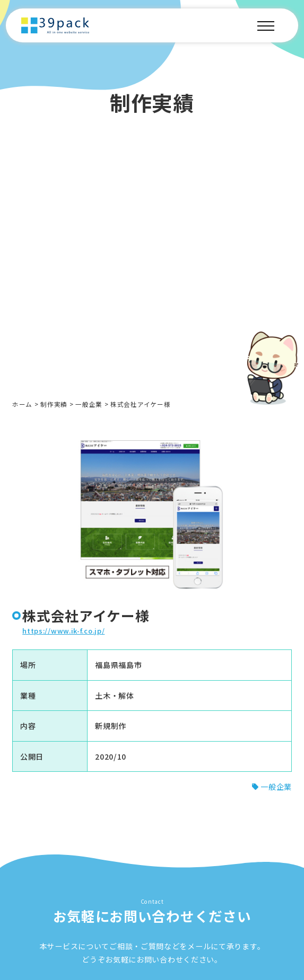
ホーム (22, 404)
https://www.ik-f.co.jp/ (63, 633)
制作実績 (54, 404)
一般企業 (89, 404)
